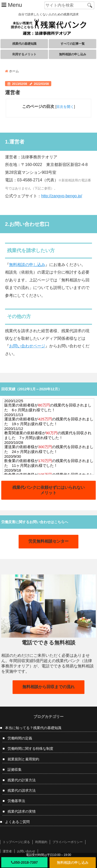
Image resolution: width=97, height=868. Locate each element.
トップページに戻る (16, 842)
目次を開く (65, 107)
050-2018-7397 (24, 862)
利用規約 (41, 842)
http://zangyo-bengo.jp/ (62, 196)
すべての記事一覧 (73, 44)
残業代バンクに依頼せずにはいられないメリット (48, 490)
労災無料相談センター (48, 541)
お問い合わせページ (27, 346)
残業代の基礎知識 (24, 44)
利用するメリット (24, 54)
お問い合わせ (26, 851)
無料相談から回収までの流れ (48, 687)
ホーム (12, 71)
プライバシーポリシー (68, 842)
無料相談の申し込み (73, 862)
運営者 (7, 851)
